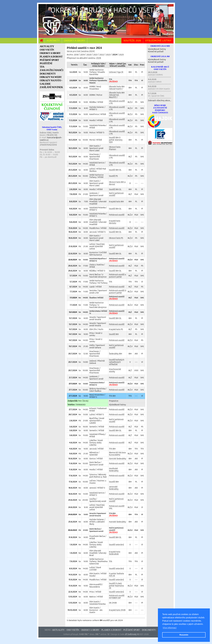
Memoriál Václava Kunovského (117, 454)
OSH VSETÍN (47, 50)
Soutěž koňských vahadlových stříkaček (117, 362)
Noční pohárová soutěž (116, 194)
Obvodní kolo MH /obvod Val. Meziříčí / (117, 95)
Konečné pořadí (156, 52)
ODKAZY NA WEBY (51, 77)
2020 (89, 55)
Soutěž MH (114, 334)
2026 (99, 58)
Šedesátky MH (115, 354)
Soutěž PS (113, 176)
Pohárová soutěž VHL (117, 507)
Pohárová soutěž (117, 215)
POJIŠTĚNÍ (46, 63)
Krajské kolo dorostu (115, 222)
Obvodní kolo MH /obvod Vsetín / (117, 88)
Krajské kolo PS (116, 329)
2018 (76, 55)
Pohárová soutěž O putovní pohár (118, 292)
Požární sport (132, 630)
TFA (42, 67)
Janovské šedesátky (114, 488)
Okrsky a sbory (75, 41)
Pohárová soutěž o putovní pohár (117, 276)
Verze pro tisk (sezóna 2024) (81, 51)
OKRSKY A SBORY (50, 53)
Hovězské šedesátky (114, 470)
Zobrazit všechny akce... (160, 100)
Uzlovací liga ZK (116, 72)
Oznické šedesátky (118, 459)
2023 (108, 55)
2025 (121, 55)
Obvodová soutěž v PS (117, 102)
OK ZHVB (113, 603)
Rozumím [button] (184, 635)
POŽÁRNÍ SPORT (49, 60)
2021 (96, 55)
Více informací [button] (170, 628)
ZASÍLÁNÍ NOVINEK (51, 87)
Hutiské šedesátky (117, 522)
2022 (102, 55)
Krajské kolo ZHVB (117, 610)
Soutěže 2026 (132, 41)
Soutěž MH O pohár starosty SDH (116, 140)
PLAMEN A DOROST (51, 57)
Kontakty (53, 41)
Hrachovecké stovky (115, 370)
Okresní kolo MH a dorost (117, 183)
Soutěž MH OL (115, 170)
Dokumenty (149, 630)
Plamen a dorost (111, 630)
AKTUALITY (47, 46)
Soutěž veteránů (116, 545)
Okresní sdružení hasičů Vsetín (105, 10)
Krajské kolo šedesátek (115, 553)
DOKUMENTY (48, 74)
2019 (82, 55)
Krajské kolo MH (116, 202)
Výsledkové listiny (158, 41)
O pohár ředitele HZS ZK (116, 575)
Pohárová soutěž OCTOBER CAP (117, 597)
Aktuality (58, 630)
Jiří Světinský (131, 634)
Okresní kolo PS (116, 238)
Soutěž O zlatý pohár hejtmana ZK (116, 586)
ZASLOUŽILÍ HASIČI (52, 70)
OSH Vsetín (73, 630)
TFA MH (112, 396)
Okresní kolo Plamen (115, 148)
